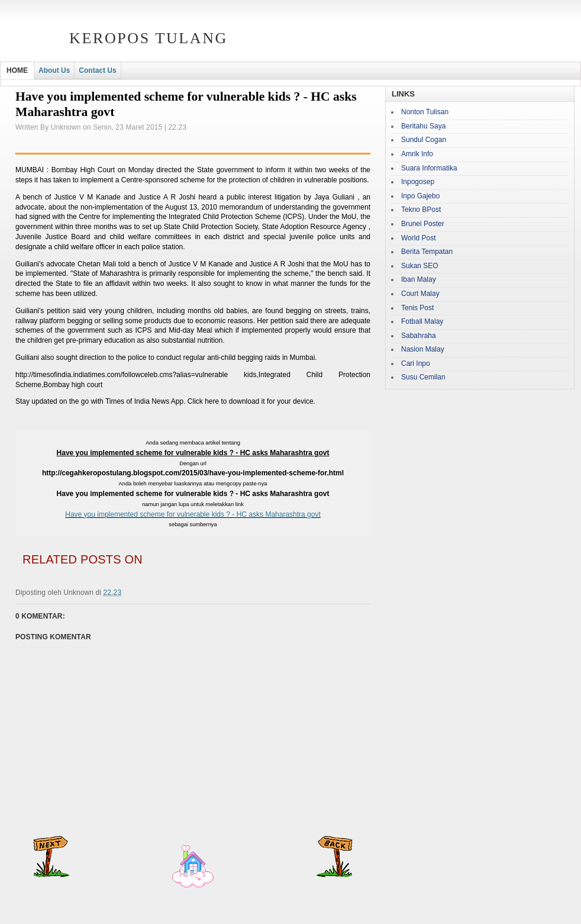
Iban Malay (419, 279)
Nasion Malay (423, 349)
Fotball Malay (422, 321)
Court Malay (420, 294)
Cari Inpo (416, 363)
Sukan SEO (420, 266)
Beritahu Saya (423, 126)
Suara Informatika (429, 168)
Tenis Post (417, 308)
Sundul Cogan (424, 140)
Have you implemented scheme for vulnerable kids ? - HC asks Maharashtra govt (193, 514)
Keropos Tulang (149, 38)
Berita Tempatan (427, 252)
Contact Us (97, 70)
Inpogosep (418, 182)
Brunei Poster (423, 224)
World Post (418, 238)
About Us (54, 70)
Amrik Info (417, 154)
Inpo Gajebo (420, 196)
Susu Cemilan (423, 377)
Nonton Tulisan (425, 112)
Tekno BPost (421, 210)
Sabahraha (419, 336)
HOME (17, 70)
